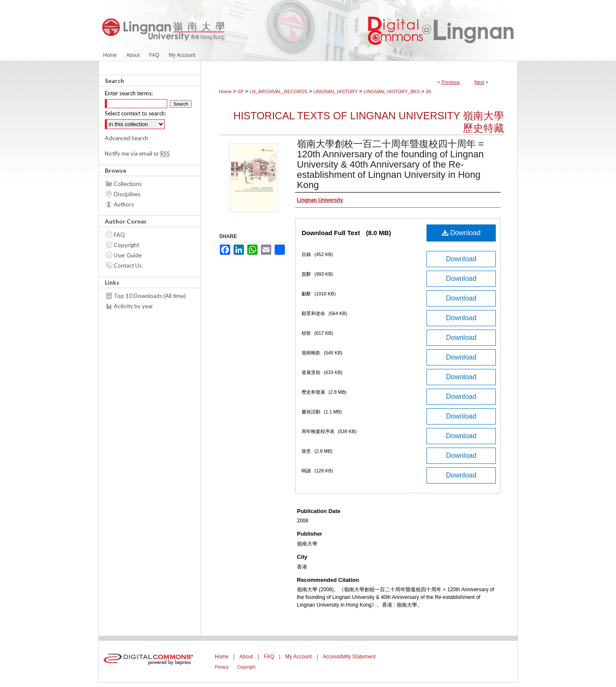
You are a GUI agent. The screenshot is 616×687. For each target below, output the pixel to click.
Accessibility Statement (349, 657)
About (246, 657)
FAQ (119, 235)
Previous (451, 82)
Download (461, 233)
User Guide (128, 255)
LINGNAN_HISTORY (336, 91)
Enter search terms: (129, 93)
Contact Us (128, 265)
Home (225, 91)
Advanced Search (126, 138)
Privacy (222, 667)
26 (428, 91)
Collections (128, 184)
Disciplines (127, 194)
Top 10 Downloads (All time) (150, 296)
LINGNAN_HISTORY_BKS (392, 91)
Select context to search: (135, 113)
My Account (299, 657)
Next (479, 82)
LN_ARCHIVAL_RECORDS (278, 91)
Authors (124, 204)
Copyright (126, 245)
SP (241, 91)
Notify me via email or (137, 153)
